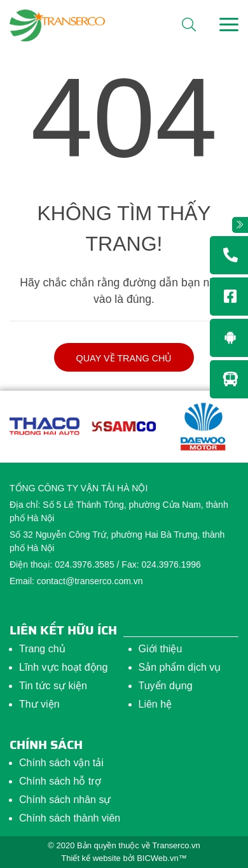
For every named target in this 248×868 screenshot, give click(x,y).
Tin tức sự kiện (53, 686)
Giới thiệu (161, 649)
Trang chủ (42, 649)
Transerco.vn (176, 845)
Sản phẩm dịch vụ (180, 667)
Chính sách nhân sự (65, 800)
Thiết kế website (91, 858)
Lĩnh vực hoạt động (63, 667)
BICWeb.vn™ (162, 858)
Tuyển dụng (166, 686)
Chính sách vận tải (61, 763)
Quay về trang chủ (124, 358)
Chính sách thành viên (70, 818)
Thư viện (39, 704)
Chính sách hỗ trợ (60, 781)
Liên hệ (155, 704)
